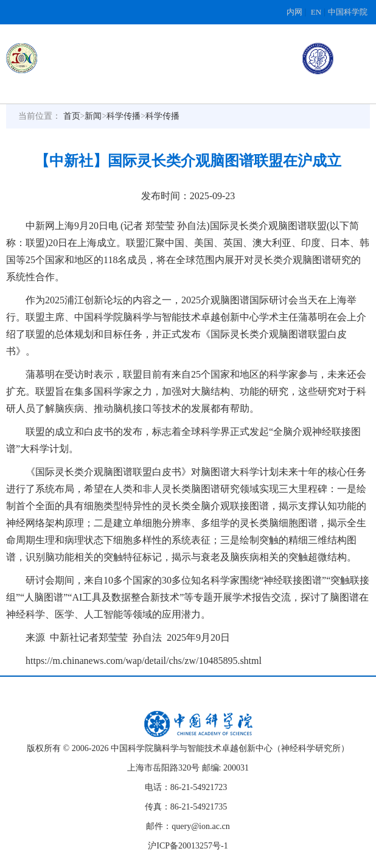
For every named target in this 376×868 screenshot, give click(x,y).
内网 (294, 12)
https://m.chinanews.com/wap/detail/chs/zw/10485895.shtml (144, 661)
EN (316, 12)
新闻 (93, 116)
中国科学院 (348, 12)
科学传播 (124, 116)
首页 (72, 116)
